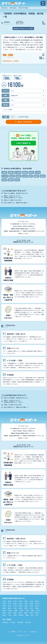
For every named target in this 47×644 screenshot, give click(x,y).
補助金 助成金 (4, 8)
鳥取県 (16, 610)
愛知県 (9, 608)
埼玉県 (20, 604)
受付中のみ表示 (24, 117)
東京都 (31, 604)
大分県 (9, 615)
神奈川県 (37, 604)
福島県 (37, 601)
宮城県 (20, 601)
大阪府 (31, 608)
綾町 (31, 176)
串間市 (11, 172)
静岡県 (4, 608)
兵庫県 (37, 608)
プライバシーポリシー (23, 632)
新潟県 (4, 606)
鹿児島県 (21, 615)
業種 (6, 100)
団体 (13, 117)
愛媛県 (15, 613)
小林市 (38, 172)
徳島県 (4, 613)
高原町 (17, 180)
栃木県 (9, 604)
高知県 (20, 613)
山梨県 (26, 606)
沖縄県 (27, 615)
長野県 (31, 606)
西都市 (43, 176)
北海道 (4, 601)
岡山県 (27, 610)
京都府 (26, 608)
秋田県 (26, 601)
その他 (37, 615)
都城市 (4, 180)
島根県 (21, 610)
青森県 (9, 601)
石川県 (15, 606)
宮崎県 (15, 615)
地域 (6, 95)
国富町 (25, 172)
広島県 (32, 610)
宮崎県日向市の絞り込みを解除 (23, 28)
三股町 (4, 172)
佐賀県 (31, 613)
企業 (6, 117)
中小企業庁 (13, 622)
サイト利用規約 (12, 632)
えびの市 (5, 176)
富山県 (9, 606)
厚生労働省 (20, 622)
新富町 (19, 176)
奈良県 (4, 610)
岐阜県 (37, 606)
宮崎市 (31, 172)
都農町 (11, 180)
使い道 (6, 105)
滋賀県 (20, 608)
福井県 (20, 606)
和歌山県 (10, 610)
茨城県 (4, 604)
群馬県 (15, 604)
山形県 (31, 601)
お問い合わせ (34, 632)
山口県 (38, 610)
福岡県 (26, 613)
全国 (32, 615)
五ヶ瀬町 (18, 172)
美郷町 (36, 176)
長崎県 (37, 613)
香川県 (9, 613)
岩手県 (15, 601)
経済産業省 (5, 622)
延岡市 (12, 176)
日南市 (25, 176)
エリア (6, 91)
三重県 (15, 608)
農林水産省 (28, 622)
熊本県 (4, 615)
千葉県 (26, 604)
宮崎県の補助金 (13, 8)
